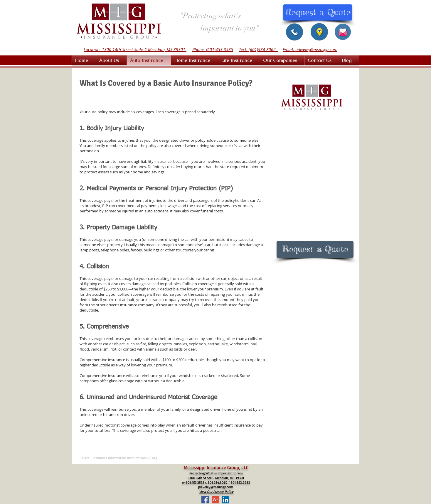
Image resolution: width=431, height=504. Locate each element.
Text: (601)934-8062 (259, 49)
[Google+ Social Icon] (215, 500)
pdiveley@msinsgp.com (216, 487)
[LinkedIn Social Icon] (226, 500)
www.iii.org (149, 458)
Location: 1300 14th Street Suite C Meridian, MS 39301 (135, 49)
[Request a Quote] (318, 12)
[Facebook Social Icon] (205, 500)
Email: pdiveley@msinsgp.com (310, 49)
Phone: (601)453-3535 (213, 49)
